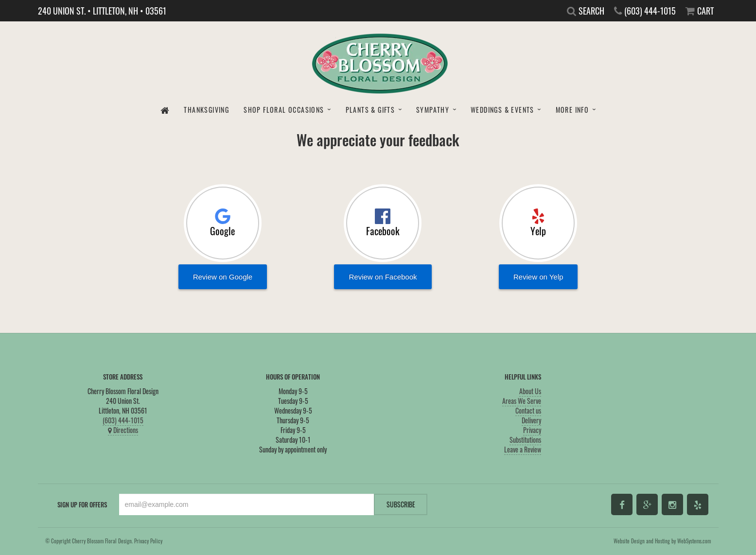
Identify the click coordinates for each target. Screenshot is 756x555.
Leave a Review (523, 449)
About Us (530, 391)
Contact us (528, 410)
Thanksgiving (206, 110)
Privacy (532, 430)
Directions (123, 430)
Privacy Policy (148, 541)
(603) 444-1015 (123, 420)
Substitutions (525, 440)
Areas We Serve (522, 401)
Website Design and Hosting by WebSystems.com (662, 541)
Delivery (531, 420)
